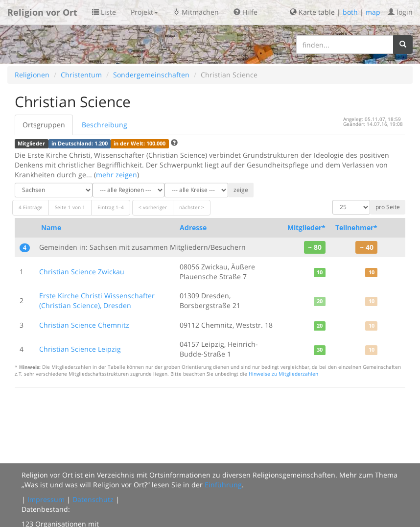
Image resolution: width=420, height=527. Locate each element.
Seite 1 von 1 (70, 207)
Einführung (223, 485)
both (350, 12)
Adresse (193, 228)
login (400, 12)
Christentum (81, 75)
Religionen (32, 75)
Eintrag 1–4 (111, 207)
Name (51, 228)
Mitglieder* (306, 228)
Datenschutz (93, 499)
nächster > (192, 207)
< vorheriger (153, 207)
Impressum (46, 499)
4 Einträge (31, 207)
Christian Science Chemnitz (84, 325)
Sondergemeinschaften (151, 75)
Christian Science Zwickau (82, 272)
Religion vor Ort (42, 12)
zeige (241, 190)
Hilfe (245, 12)
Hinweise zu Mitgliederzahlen (283, 374)
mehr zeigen (117, 175)
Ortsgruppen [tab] (44, 125)
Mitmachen (196, 12)
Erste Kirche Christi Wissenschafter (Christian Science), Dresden (97, 300)
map (373, 12)
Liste (104, 12)
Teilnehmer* (356, 228)
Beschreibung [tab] (105, 125)
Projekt (144, 12)
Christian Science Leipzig (80, 349)
